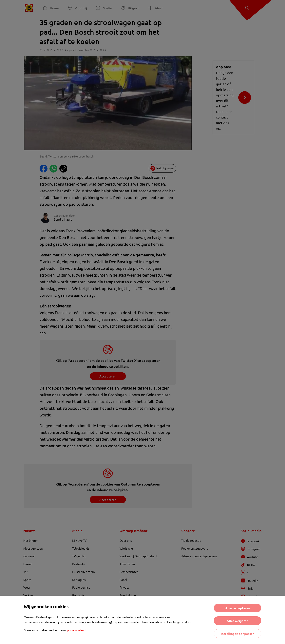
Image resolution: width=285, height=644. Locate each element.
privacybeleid (76, 630)
